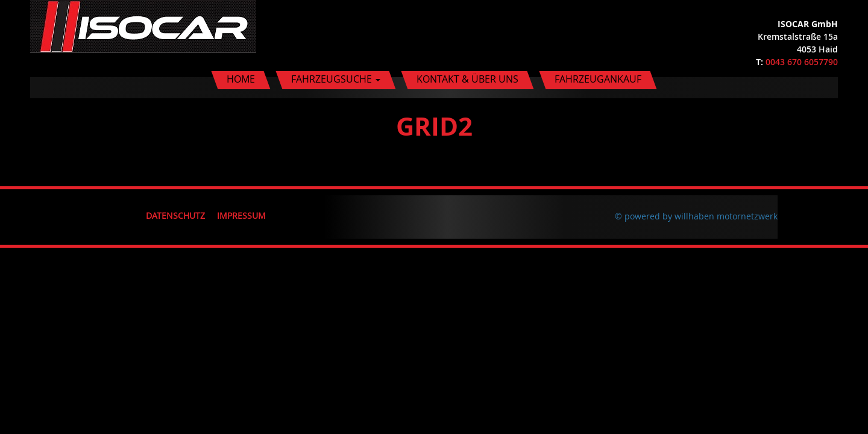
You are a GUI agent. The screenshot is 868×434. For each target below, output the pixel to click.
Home (241, 79)
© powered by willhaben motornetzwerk (696, 216)
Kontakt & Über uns (467, 79)
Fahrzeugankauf (598, 79)
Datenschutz (175, 215)
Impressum (241, 215)
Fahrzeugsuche (336, 79)
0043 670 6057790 (802, 62)
